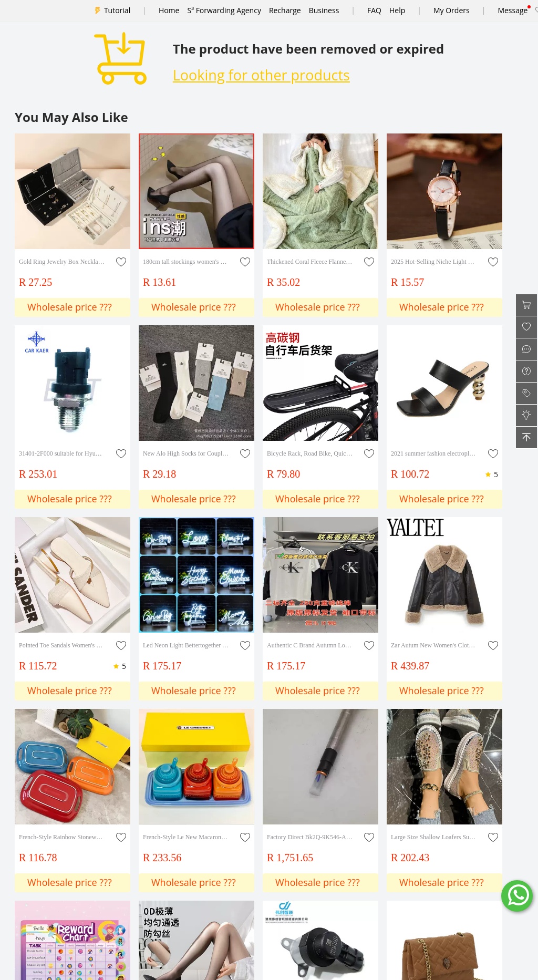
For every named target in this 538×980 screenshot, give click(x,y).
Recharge (285, 10)
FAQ (374, 10)
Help (397, 10)
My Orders (452, 10)
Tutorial (117, 10)
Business (324, 10)
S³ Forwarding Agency (224, 10)
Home (169, 10)
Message (513, 10)
